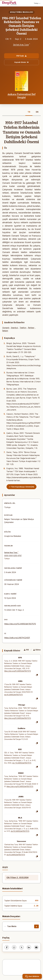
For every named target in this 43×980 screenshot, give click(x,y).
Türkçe (37, 3)
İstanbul (14, 328)
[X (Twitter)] (22, 947)
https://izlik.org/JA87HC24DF (17, 638)
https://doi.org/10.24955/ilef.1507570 (20, 624)
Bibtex (37, 650)
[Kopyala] (37, 675)
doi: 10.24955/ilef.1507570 (22, 763)
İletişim (5, 331)
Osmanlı (6, 328)
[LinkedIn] (29, 947)
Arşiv (5, 867)
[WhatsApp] (14, 947)
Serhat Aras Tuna (21, 45)
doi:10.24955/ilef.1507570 (13, 695)
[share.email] (36, 947)
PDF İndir (21, 56)
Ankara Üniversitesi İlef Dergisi (21, 96)
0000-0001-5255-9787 (13, 556)
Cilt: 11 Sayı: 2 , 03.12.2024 (17, 878)
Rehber (31, 328)
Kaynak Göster (22, 62)
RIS (26, 650)
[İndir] (36, 926)
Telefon (23, 328)
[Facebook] (7, 947)
